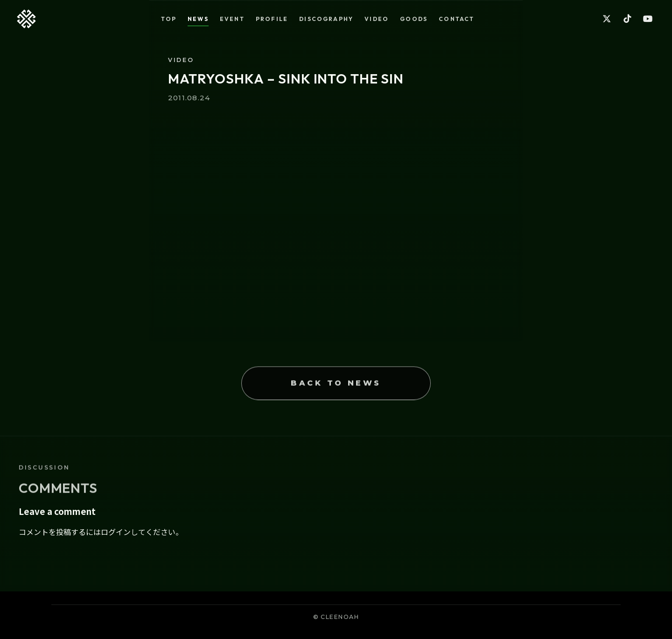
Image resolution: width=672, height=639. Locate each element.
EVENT (232, 19)
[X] (607, 19)
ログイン (116, 532)
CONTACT (456, 19)
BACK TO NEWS (336, 396)
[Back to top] (26, 19)
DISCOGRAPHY (326, 19)
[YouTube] (648, 19)
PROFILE (272, 19)
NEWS (198, 19)
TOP (169, 19)
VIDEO (377, 19)
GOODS (414, 19)
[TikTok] (627, 19)
